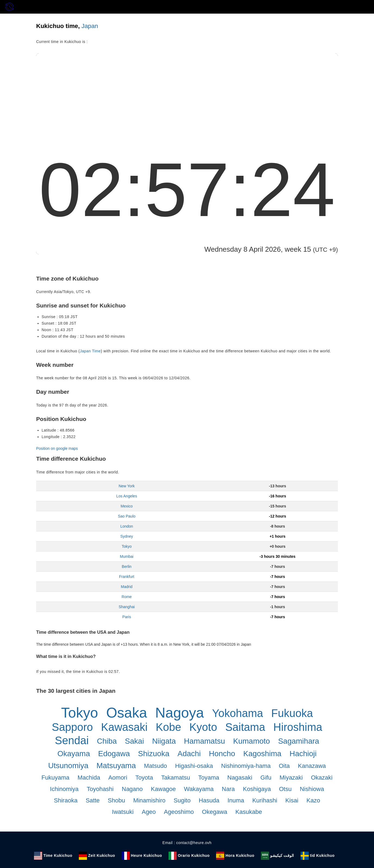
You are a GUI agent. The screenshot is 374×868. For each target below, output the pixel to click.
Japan (90, 26)
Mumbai (127, 556)
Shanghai (127, 607)
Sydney (127, 536)
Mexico (127, 506)
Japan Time (90, 351)
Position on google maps (57, 448)
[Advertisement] (187, 94)
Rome (127, 597)
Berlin (127, 567)
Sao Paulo (127, 516)
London (127, 526)
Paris (127, 617)
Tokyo (127, 546)
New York (127, 486)
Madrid (127, 587)
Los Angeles (127, 496)
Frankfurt (127, 577)
